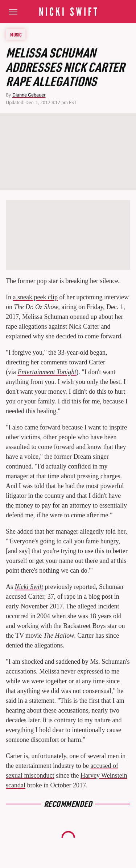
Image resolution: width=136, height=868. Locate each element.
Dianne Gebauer (29, 95)
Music (16, 34)
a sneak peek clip (35, 297)
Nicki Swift (29, 587)
